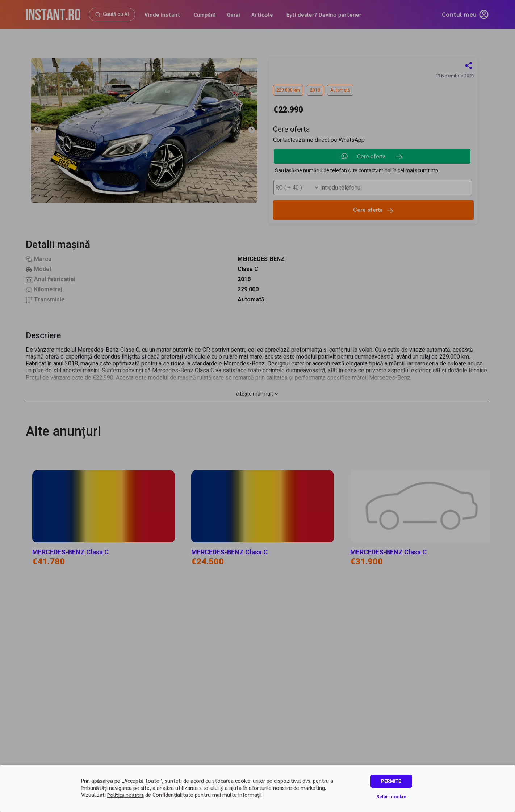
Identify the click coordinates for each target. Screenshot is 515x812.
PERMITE (391, 781)
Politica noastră (125, 795)
